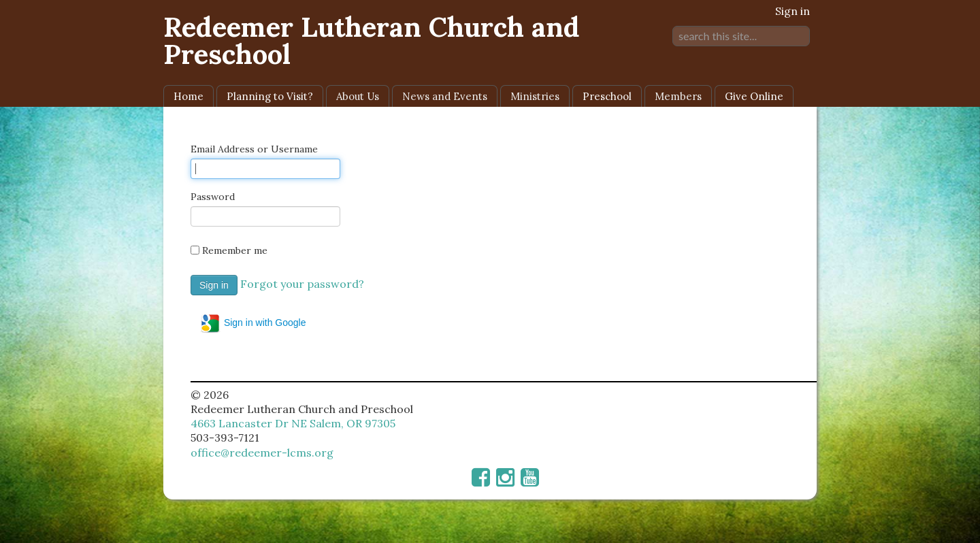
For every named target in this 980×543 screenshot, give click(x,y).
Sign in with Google (253, 323)
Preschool (607, 96)
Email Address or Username (254, 149)
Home (189, 96)
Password (213, 197)
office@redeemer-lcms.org (262, 452)
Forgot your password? (302, 284)
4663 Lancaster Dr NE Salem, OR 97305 (293, 423)
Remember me (235, 250)
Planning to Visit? (270, 96)
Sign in (793, 11)
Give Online (754, 96)
